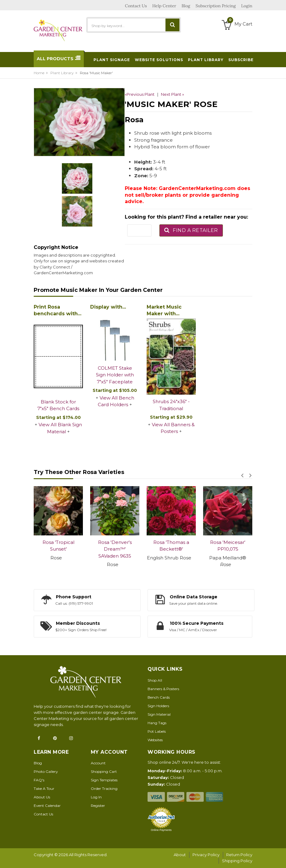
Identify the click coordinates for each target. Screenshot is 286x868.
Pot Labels (157, 731)
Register (98, 806)
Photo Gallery (46, 771)
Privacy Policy (206, 855)
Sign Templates (104, 780)
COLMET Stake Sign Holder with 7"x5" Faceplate (115, 375)
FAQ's (39, 780)
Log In (96, 797)
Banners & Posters (163, 689)
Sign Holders (158, 706)
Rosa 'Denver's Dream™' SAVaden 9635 (115, 549)
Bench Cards (159, 697)
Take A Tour (44, 788)
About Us (42, 797)
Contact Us (43, 814)
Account (98, 763)
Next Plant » (172, 94)
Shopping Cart (104, 771)
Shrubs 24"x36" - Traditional (171, 405)
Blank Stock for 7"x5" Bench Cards (58, 405)
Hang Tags (157, 723)
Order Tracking (104, 788)
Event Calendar (47, 806)
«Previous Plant (140, 94)
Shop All (155, 680)
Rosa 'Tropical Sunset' (58, 546)
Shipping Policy (237, 861)
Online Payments (161, 830)
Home (39, 73)
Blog (38, 763)
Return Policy (239, 855)
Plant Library (62, 73)
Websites (155, 740)
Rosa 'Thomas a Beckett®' (171, 546)
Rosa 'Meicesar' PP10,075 (228, 546)
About (180, 855)
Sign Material (159, 714)
